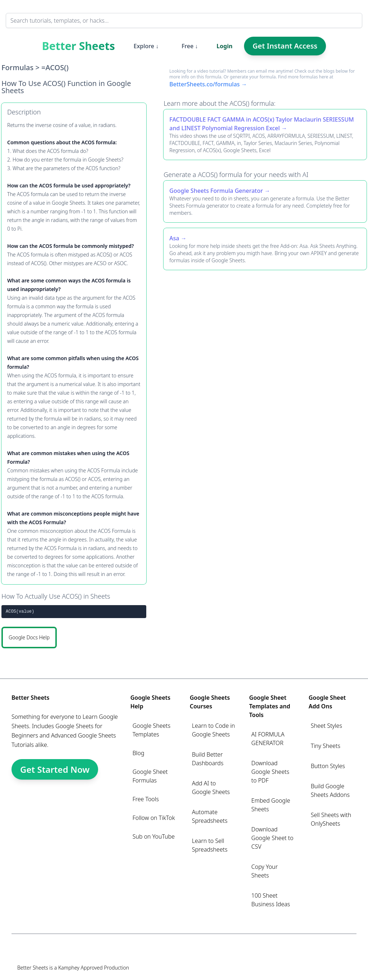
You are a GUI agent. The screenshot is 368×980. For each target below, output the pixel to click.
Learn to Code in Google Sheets (213, 730)
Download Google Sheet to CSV (272, 838)
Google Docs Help (29, 637)
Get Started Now (55, 769)
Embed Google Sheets (271, 805)
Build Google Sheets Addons (330, 790)
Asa (174, 238)
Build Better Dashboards (208, 759)
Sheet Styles (326, 726)
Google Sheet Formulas (150, 776)
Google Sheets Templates (152, 730)
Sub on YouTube (154, 836)
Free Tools (146, 799)
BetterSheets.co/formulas (204, 84)
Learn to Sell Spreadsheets (210, 845)
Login (225, 46)
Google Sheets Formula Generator (216, 191)
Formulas (17, 67)
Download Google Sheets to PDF (270, 772)
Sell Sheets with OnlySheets (331, 819)
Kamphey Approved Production (94, 968)
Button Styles (328, 766)
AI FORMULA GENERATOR (268, 739)
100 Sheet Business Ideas (271, 900)
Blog (139, 753)
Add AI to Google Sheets (211, 788)
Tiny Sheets (326, 746)
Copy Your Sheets (264, 871)
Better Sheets (79, 46)
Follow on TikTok (154, 818)
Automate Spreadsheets (210, 816)
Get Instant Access (285, 46)
